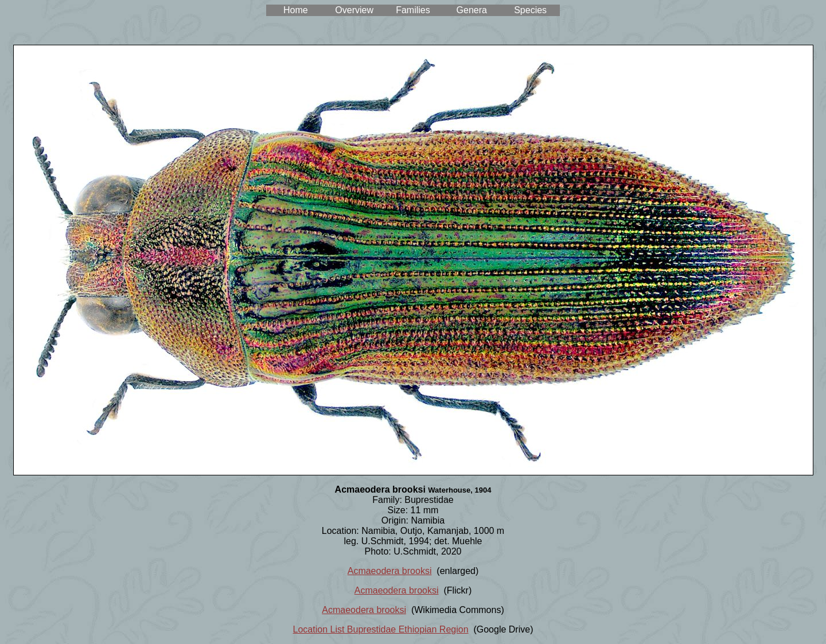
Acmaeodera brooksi (390, 571)
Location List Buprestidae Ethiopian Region (381, 629)
